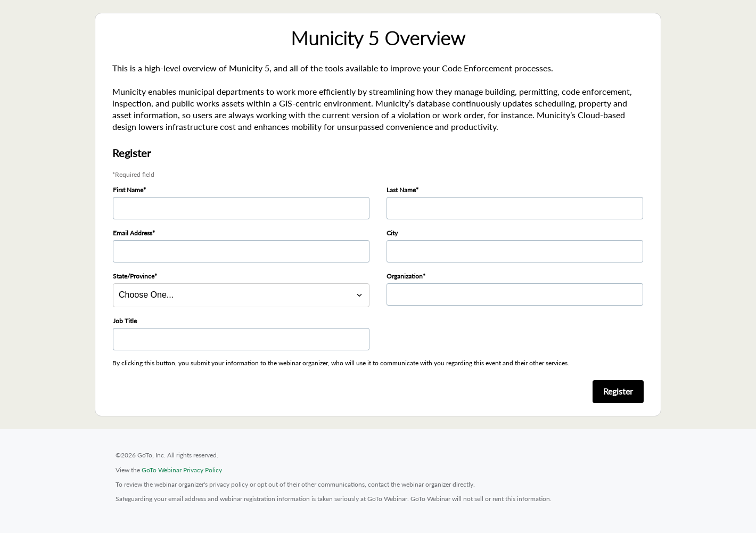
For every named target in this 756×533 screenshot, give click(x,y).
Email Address (133, 233)
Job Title (125, 321)
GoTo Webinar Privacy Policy (182, 470)
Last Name (401, 190)
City (392, 233)
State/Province (134, 276)
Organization (405, 276)
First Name (128, 190)
